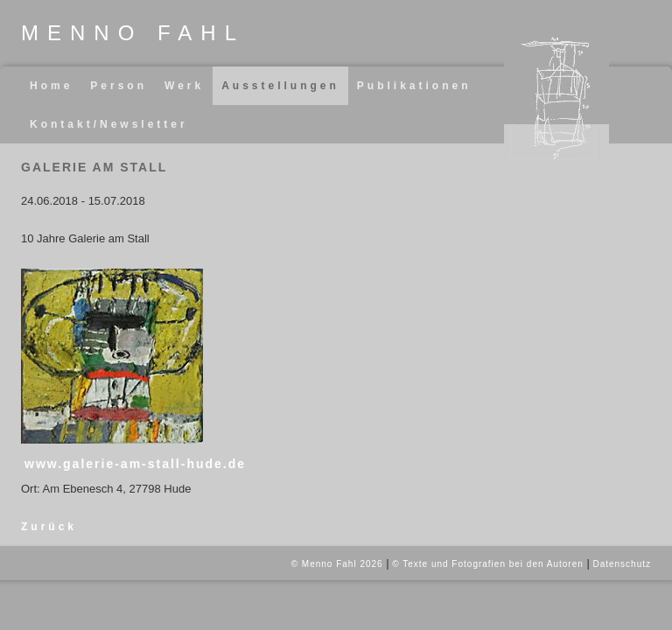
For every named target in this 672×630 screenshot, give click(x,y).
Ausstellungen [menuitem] (280, 86)
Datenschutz (622, 564)
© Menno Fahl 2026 (337, 564)
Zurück (49, 527)
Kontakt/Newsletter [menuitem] (109, 124)
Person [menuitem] (119, 86)
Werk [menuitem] (184, 86)
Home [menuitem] (51, 86)
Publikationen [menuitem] (414, 86)
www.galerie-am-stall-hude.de (135, 464)
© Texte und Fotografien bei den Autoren (488, 564)
